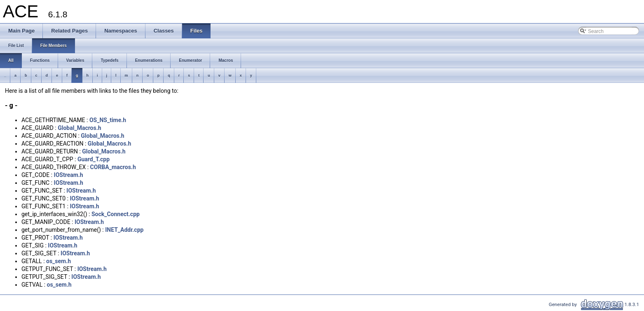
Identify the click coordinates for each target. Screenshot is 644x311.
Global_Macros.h (79, 128)
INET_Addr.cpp (124, 230)
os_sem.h (59, 261)
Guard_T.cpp (94, 159)
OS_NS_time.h (108, 120)
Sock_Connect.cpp (116, 214)
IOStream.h (69, 175)
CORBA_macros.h (113, 167)
